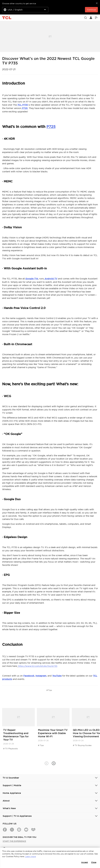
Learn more (30, 856)
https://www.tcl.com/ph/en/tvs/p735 (38, 666)
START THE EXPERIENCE (14, 841)
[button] (54, 763)
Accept (85, 862)
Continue (91, 10)
